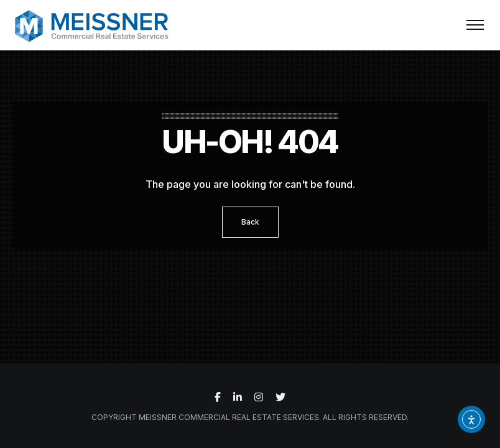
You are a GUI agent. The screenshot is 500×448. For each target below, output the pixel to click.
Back (250, 222)
